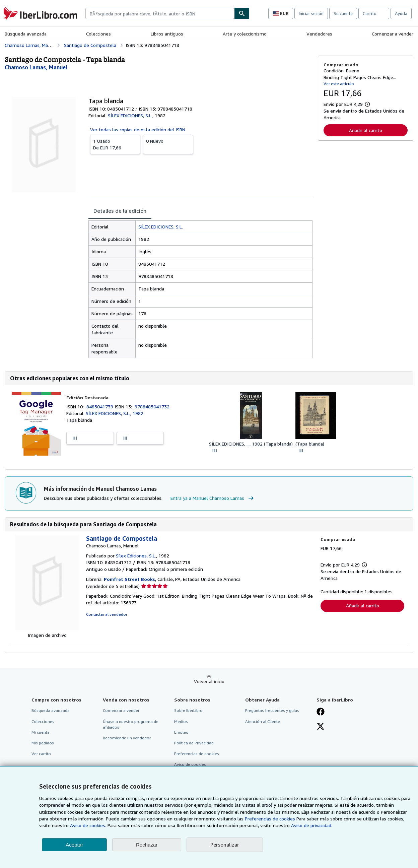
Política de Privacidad (194, 743)
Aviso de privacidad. (312, 825)
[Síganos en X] (321, 727)
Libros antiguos (167, 34)
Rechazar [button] (147, 845)
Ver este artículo (339, 84)
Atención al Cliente (263, 721)
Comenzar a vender (393, 34)
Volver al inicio (209, 681)
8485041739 (100, 407)
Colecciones (98, 34)
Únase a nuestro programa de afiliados (131, 724)
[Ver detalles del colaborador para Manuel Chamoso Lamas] (36, 67)
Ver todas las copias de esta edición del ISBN (138, 129)
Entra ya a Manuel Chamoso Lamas (213, 498)
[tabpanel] (200, 289)
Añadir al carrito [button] (366, 130)
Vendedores (319, 34)
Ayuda (401, 13)
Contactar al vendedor (107, 614)
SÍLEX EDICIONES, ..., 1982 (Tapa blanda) (251, 444)
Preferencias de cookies (270, 819)
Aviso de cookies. (88, 825)
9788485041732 (152, 407)
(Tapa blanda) (310, 444)
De (115, 144)
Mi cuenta (41, 732)
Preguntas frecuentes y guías (272, 710)
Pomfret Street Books (129, 579)
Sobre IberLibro (188, 710)
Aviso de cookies (190, 764)
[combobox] (160, 13)
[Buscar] (242, 13)
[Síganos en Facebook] (321, 712)
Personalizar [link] (225, 845)
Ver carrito (41, 754)
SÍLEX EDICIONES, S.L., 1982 (115, 413)
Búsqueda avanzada (26, 34)
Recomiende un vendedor (127, 738)
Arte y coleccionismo (245, 34)
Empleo (181, 732)
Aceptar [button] (74, 845)
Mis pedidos (43, 743)
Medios (181, 721)
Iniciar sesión (311, 13)
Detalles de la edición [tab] (120, 211)
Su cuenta (343, 13)
